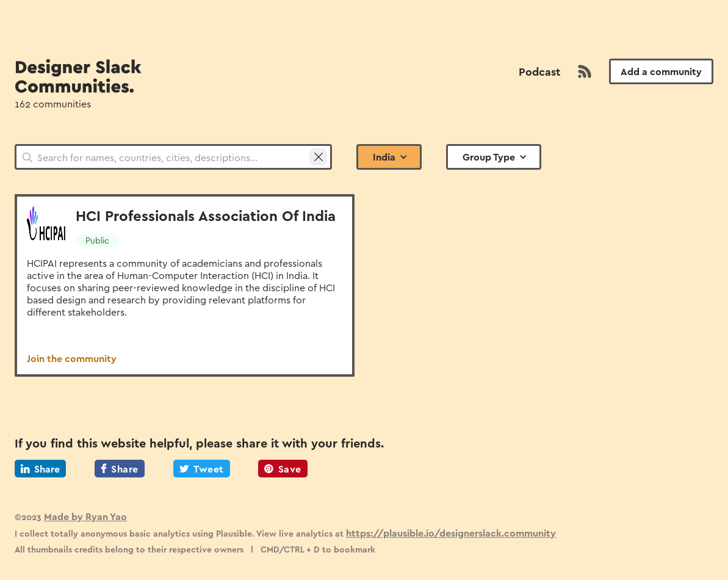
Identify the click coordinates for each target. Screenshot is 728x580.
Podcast (539, 71)
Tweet (202, 469)
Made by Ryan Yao (85, 516)
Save (283, 469)
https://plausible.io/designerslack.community (451, 533)
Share (40, 469)
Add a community (661, 71)
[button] (389, 157)
